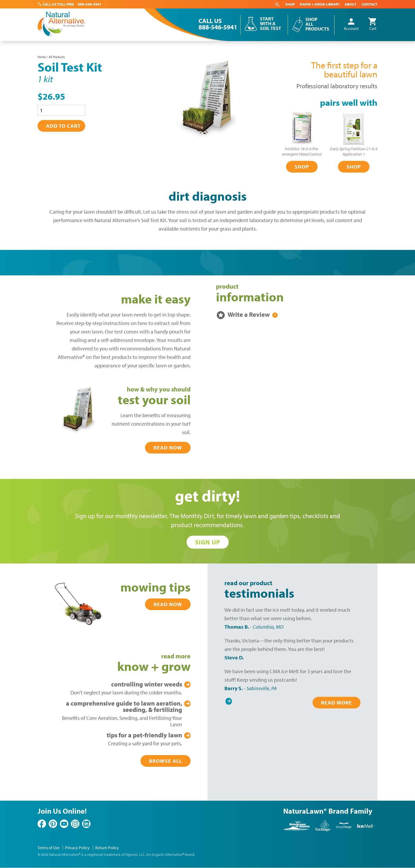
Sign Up (208, 542)
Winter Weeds (147, 684)
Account (351, 24)
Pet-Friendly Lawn (144, 735)
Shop (290, 4)
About (351, 4)
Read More (337, 702)
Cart (373, 24)
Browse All (166, 761)
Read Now (168, 448)
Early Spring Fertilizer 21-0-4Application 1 (354, 151)
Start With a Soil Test (270, 24)
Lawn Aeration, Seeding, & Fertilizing (124, 706)
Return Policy (107, 848)
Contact (369, 4)
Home (42, 57)
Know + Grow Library (320, 4)
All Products (57, 57)
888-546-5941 (90, 4)
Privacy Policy (77, 848)
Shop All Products (317, 24)
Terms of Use (49, 848)
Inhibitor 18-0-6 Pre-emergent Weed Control (302, 151)
